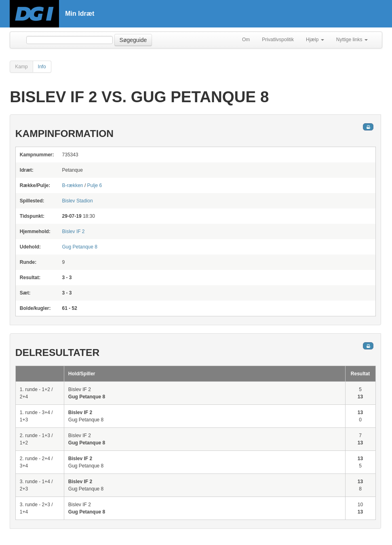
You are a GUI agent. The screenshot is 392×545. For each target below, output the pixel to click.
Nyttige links (352, 40)
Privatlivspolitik (278, 40)
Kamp (21, 67)
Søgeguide (133, 40)
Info (42, 67)
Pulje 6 (95, 185)
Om (246, 40)
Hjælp (315, 40)
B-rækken (73, 185)
